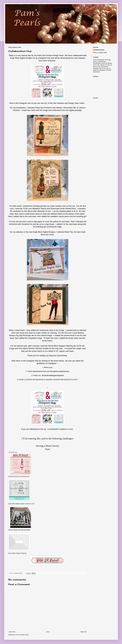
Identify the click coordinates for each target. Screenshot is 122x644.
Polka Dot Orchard (45, 55)
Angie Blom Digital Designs (21, 58)
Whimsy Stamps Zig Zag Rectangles (19, 530)
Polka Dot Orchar (42, 108)
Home (48, 632)
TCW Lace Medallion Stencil (35, 209)
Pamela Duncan (100, 50)
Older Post (83, 632)
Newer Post (12, 632)
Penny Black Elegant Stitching (17, 553)
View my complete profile (100, 53)
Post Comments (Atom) (22, 635)
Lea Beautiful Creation (57, 429)
